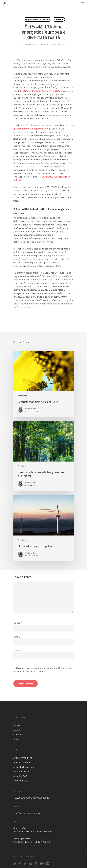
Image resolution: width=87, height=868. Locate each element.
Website (18, 651)
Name (18, 623)
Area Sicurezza (22, 771)
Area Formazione (23, 758)
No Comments (59, 45)
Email (17, 637)
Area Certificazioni (24, 767)
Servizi (17, 735)
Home (17, 725)
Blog (16, 739)
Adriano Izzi (30, 45)
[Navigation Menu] (83, 3)
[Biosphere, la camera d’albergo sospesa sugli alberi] (44, 456)
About (17, 730)
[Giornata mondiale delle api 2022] (44, 384)
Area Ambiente (22, 762)
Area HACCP (20, 776)
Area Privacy (20, 781)
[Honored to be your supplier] (44, 528)
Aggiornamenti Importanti (37, 19)
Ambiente (59, 19)
